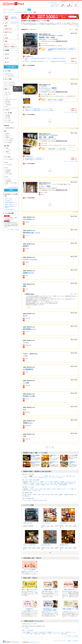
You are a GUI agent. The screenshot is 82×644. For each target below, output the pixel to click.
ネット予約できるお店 (10, 76)
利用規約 (69, 641)
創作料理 (46, 476)
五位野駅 (34, 495)
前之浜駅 (71, 495)
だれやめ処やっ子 (29, 219)
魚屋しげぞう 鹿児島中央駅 (29, 545)
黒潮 (24, 286)
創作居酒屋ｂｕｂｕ (29, 329)
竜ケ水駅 (24, 495)
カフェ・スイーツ (53, 478)
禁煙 (7, 148)
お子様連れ (37, 485)
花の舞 (41, 632)
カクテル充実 (9, 174)
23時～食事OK (64, 483)
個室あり (8, 133)
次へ (53, 447)
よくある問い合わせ (53, 3)
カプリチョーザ (57, 634)
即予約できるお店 (9, 74)
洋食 (53, 476)
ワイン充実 (50, 483)
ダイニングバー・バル (38, 476)
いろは (25, 356)
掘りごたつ (8, 135)
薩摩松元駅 (27, 496)
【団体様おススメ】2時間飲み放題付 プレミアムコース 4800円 (39, 110)
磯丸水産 (44, 634)
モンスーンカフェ (56, 632)
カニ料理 (34, 490)
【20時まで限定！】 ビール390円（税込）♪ (57, 149)
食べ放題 (8, 117)
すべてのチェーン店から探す (72, 636)
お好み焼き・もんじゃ (43, 478)
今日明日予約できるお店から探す (39, 500)
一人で (7, 98)
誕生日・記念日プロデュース (11, 204)
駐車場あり (43, 485)
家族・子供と (8, 94)
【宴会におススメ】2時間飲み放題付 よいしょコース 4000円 (38, 109)
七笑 (24, 436)
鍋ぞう (45, 632)
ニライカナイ (50, 634)
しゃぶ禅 (27, 634)
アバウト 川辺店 (45, 186)
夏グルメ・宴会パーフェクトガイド (30, 590)
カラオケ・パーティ (28, 478)
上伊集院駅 (66, 495)
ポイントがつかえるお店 (10, 84)
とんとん (26, 343)
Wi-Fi (48, 485)
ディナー (7, 44)
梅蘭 (62, 634)
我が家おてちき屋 (29, 396)
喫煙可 (7, 152)
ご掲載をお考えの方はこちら (35, 642)
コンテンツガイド (63, 3)
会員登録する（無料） (55, 6)
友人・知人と (8, 92)
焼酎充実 (8, 172)
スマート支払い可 (10, 159)
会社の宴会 (8, 101)
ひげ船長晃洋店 (28, 369)
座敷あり (8, 137)
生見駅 (56, 495)
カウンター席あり (10, 139)
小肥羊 (31, 634)
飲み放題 (8, 115)
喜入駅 (52, 495)
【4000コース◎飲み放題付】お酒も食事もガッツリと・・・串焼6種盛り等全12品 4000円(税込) (45, 61)
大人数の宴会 (8, 105)
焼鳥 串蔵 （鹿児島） (47, 137)
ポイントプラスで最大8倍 (30, 570)
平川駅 (43, 495)
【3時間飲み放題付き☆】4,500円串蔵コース (34, 160)
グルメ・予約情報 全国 (15, 12)
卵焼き (73, 489)
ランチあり (8, 121)
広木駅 (39, 495)
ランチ (14, 44)
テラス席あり (9, 143)
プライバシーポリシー (63, 641)
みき (24, 410)
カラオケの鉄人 (35, 632)
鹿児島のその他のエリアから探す (30, 624)
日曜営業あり (9, 181)
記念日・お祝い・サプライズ (11, 99)
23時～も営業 (57, 483)
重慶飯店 (28, 632)
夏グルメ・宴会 (8, 199)
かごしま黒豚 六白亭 (46, 523)
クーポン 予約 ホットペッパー (74, 3)
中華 (67, 476)
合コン (7, 107)
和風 (58, 23)
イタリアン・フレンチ (60, 476)
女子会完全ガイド (9, 201)
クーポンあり (9, 165)
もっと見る (77, 26)
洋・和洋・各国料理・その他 (68, 23)
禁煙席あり (57, 482)
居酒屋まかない (28, 423)
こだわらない (25, 476)
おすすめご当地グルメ (10, 209)
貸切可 (32, 485)
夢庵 (66, 634)
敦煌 (40, 634)
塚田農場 (49, 632)
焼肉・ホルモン (73, 476)
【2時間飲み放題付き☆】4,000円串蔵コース (34, 158)
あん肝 (39, 490)
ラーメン (35, 478)
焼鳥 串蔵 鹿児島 (75, 177)
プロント (63, 632)
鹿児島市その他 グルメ (28, 12)
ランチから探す (26, 628)
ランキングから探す (27, 500)
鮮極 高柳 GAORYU (64, 545)
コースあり (8, 119)
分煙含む (9, 150)
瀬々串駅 (47, 495)
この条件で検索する (11, 67)
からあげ (36, 489)
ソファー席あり (9, 141)
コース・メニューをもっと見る (71, 63)
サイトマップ (56, 641)
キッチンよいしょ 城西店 (74, 128)
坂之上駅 (29, 495)
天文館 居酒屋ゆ (63, 523)
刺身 (44, 489)
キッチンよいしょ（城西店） (48, 88)
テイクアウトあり (10, 122)
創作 (61, 23)
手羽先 (41, 489)
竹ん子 (25, 316)
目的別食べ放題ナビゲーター (11, 203)
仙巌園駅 (61, 495)
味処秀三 (26, 246)
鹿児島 (22, 12)
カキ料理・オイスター (61, 489)
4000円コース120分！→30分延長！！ (56, 100)
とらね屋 (26, 383)
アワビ (69, 489)
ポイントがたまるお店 (10, 82)
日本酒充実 (8, 170)
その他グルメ (61, 478)
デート (7, 96)
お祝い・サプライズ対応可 (11, 184)
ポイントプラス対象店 (10, 86)
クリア (17, 50)
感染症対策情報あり (10, 128)
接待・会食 (8, 103)
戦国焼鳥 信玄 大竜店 (47, 37)
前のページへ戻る (7, 12)
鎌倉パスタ (69, 632)
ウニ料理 (53, 489)
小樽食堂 (36, 634)
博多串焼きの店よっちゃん (32, 233)
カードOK (8, 179)
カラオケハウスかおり (30, 260)
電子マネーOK (44, 483)
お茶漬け (48, 489)
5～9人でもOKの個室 (73, 455)
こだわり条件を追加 (12, 187)
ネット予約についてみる (13, 229)
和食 (50, 476)
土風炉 (24, 632)
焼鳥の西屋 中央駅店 (46, 545)
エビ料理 (31, 489)
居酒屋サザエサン (29, 273)
